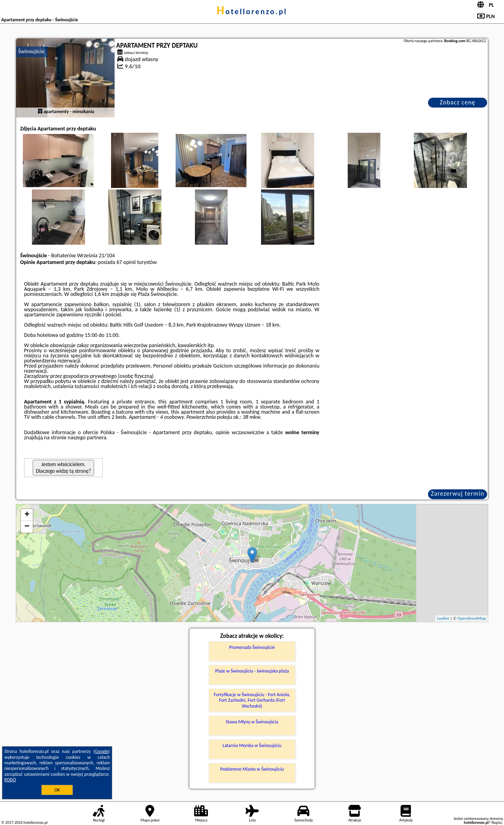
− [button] (27, 527)
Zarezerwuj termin (458, 493)
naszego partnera (87, 438)
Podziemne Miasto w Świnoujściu (252, 769)
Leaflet (443, 618)
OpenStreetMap (472, 618)
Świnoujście (31, 51)
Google (102, 751)
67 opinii (126, 262)
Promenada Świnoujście (252, 647)
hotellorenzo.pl (252, 11)
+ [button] (27, 515)
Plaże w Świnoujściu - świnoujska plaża (252, 671)
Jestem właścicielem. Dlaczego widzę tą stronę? (63, 468)
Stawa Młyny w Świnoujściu (252, 722)
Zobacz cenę (458, 102)
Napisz (497, 822)
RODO (10, 780)
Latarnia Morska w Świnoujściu (252, 745)
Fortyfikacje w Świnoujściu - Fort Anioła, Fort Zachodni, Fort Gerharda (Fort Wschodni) (252, 700)
